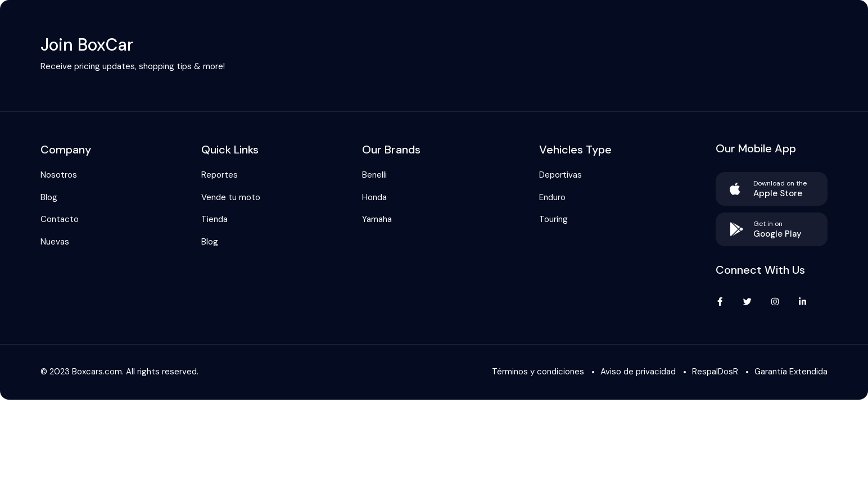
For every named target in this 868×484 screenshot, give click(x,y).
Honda (374, 197)
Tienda (214, 219)
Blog (49, 197)
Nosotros (59, 175)
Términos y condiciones (538, 372)
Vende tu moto (231, 197)
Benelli (374, 175)
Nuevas (55, 242)
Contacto (60, 219)
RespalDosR (715, 372)
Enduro (552, 197)
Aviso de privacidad (638, 372)
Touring (553, 219)
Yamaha (377, 219)
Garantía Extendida (791, 372)
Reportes (220, 175)
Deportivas (560, 175)
